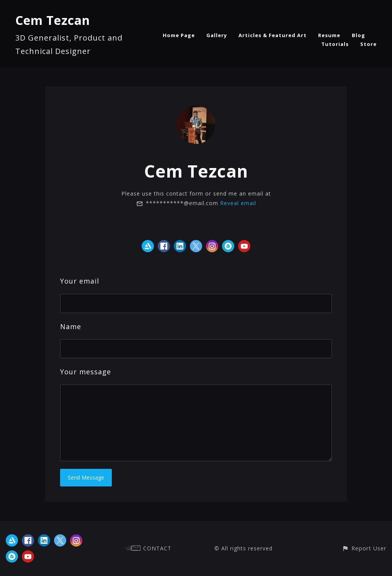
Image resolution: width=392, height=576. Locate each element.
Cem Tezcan (53, 20)
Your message (86, 372)
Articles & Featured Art (273, 35)
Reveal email (238, 203)
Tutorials (335, 44)
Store (368, 44)
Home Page (179, 35)
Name (71, 326)
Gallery (217, 35)
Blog (359, 35)
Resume (329, 35)
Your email (80, 281)
